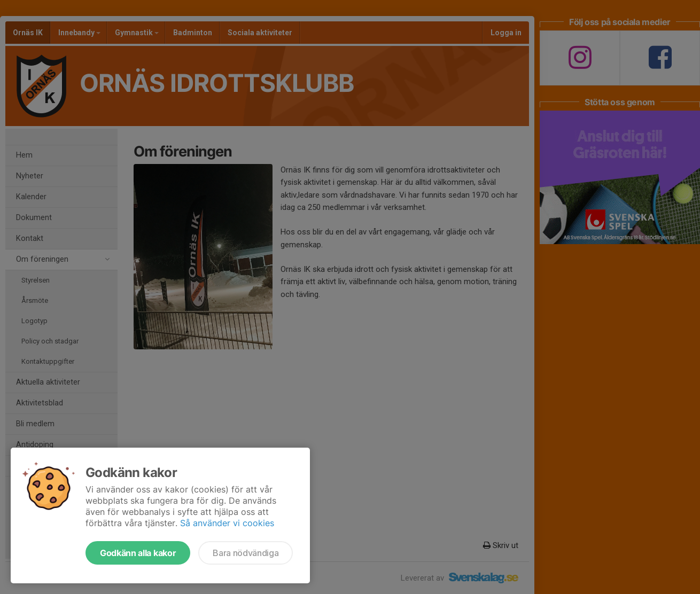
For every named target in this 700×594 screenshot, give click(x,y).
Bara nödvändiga (246, 553)
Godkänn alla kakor (138, 553)
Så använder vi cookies (227, 523)
